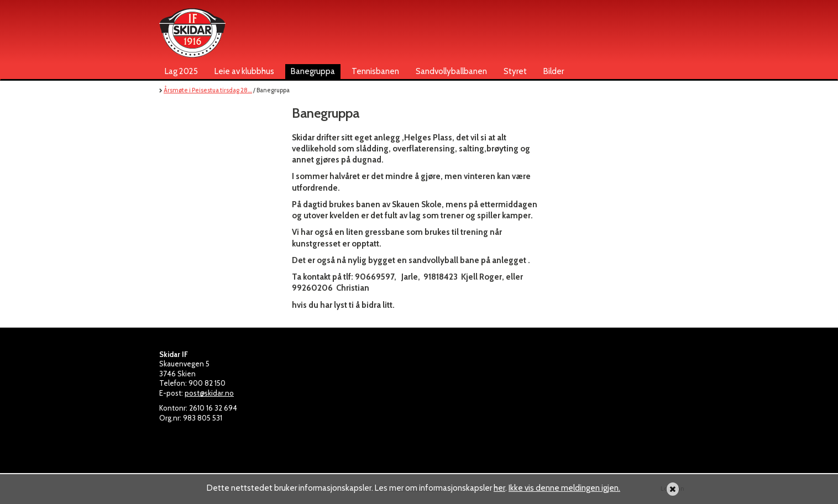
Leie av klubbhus (244, 71)
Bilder (554, 71)
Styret (515, 71)
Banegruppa (313, 71)
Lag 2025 (181, 71)
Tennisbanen (375, 71)
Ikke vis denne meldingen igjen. (564, 488)
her (499, 488)
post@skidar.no (209, 393)
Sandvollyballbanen (451, 71)
